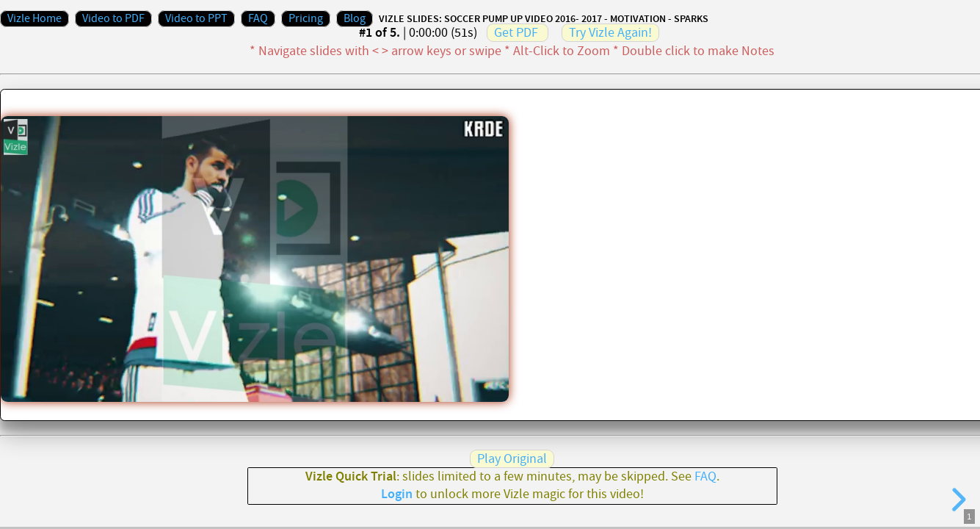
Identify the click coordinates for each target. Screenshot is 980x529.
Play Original (512, 459)
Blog (355, 19)
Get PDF (516, 33)
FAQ (258, 19)
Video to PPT (196, 19)
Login (397, 494)
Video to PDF (113, 19)
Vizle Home (35, 19)
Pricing (306, 19)
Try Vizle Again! (610, 33)
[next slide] (957, 500)
